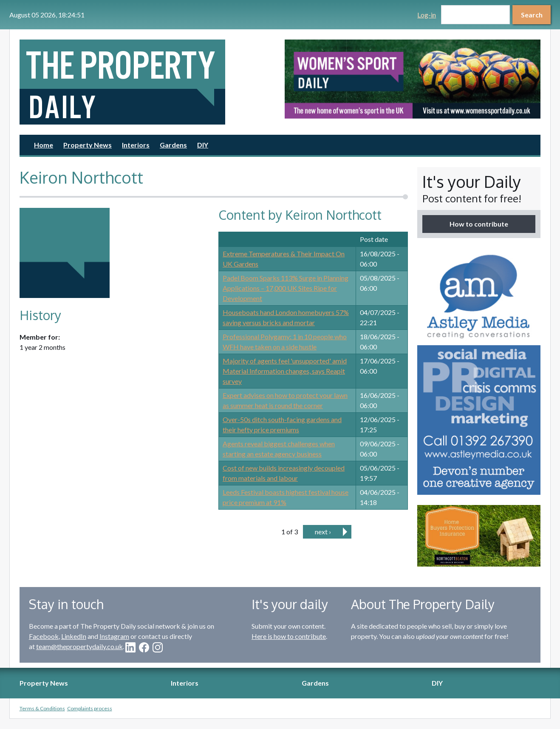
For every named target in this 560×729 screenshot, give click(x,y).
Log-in (427, 15)
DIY (203, 145)
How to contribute (479, 224)
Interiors (136, 145)
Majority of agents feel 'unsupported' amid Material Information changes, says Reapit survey (285, 371)
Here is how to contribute (289, 636)
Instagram (114, 636)
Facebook (44, 636)
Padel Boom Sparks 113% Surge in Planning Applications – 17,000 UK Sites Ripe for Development (286, 288)
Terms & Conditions (42, 708)
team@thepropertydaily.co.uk (79, 646)
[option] (413, 79)
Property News (88, 145)
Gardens (173, 145)
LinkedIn (74, 636)
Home (44, 145)
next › (323, 532)
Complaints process (90, 708)
